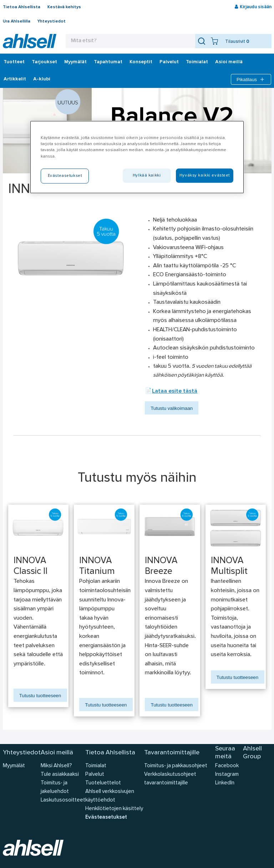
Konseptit (141, 62)
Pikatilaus (251, 79)
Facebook (227, 766)
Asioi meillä (229, 62)
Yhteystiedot (52, 21)
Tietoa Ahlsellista (22, 7)
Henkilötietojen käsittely (114, 809)
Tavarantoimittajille (172, 753)
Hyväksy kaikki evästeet (205, 175)
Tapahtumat (108, 62)
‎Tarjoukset (44, 62)
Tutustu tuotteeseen (40, 696)
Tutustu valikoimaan (172, 408)
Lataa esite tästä (175, 391)
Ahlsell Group (252, 753)
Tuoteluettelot (103, 783)
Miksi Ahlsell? (56, 766)
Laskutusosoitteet (63, 800)
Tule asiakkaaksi (60, 775)
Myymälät (75, 62)
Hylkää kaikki (147, 175)
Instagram (227, 775)
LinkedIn (225, 783)
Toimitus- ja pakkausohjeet (176, 766)
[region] (137, 157)
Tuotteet (14, 62)
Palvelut (169, 62)
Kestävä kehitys (64, 7)
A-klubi (42, 79)
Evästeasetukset (106, 817)
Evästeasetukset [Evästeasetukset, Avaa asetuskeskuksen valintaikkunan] (65, 175)
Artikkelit (15, 79)
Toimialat (197, 62)
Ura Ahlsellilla (17, 21)
